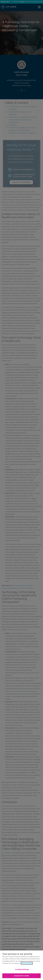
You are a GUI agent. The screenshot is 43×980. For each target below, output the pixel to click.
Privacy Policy (27, 963)
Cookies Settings (22, 969)
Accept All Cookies (21, 976)
